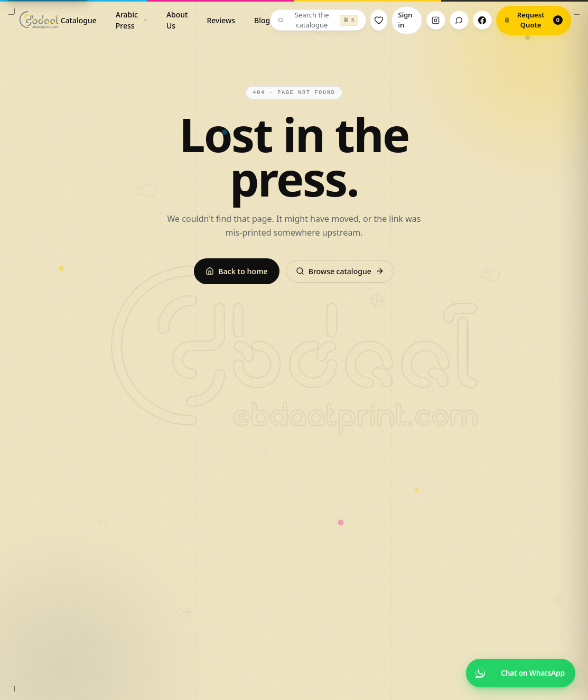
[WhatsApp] (459, 20)
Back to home (236, 271)
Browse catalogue (340, 271)
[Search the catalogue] (318, 20)
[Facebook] (482, 20)
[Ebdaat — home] (39, 20)
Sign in (405, 20)
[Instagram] (436, 20)
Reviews (221, 20)
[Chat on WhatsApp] (521, 673)
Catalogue (79, 20)
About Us (177, 20)
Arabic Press (132, 20)
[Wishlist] (379, 20)
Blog (262, 20)
